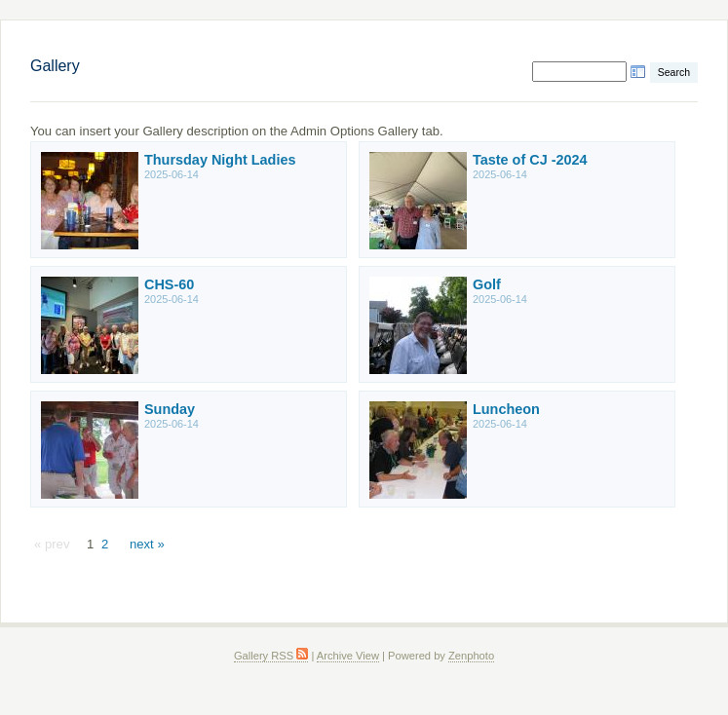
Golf (487, 284)
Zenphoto (471, 656)
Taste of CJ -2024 (530, 160)
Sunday (170, 409)
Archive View (348, 656)
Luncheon (506, 409)
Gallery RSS (271, 656)
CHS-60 (169, 284)
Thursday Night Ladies (220, 160)
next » (147, 544)
